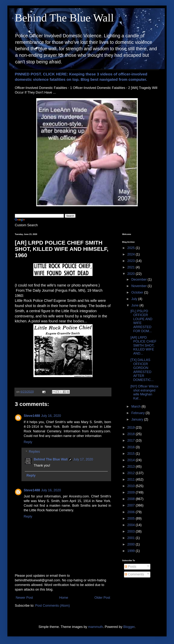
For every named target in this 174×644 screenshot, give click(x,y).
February (138, 413)
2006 (132, 512)
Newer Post (24, 598)
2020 (132, 274)
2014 (132, 460)
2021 (132, 267)
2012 (132, 473)
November (139, 286)
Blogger (129, 627)
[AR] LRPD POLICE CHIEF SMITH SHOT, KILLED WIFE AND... (143, 345)
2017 (132, 440)
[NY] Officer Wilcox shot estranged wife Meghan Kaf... (144, 392)
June (135, 305)
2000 (132, 544)
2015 (132, 454)
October (138, 292)
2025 (132, 248)
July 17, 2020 (83, 459)
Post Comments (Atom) (52, 606)
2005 (132, 518)
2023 (132, 261)
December (139, 279)
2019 (132, 428)
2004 (132, 525)
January (138, 419)
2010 (132, 486)
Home (64, 598)
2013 (132, 467)
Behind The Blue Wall (64, 18)
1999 (132, 551)
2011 (132, 479)
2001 (132, 538)
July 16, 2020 (51, 416)
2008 (132, 499)
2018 (132, 434)
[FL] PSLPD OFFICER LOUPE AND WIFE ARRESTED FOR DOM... (141, 321)
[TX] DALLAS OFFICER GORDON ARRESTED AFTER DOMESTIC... (142, 370)
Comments (134, 574)
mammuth (96, 627)
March (136, 406)
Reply (28, 442)
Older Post (102, 598)
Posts (130, 567)
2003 (132, 531)
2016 (132, 447)
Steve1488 (32, 416)
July (135, 299)
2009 (132, 492)
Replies (34, 452)
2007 (132, 505)
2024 (132, 254)
